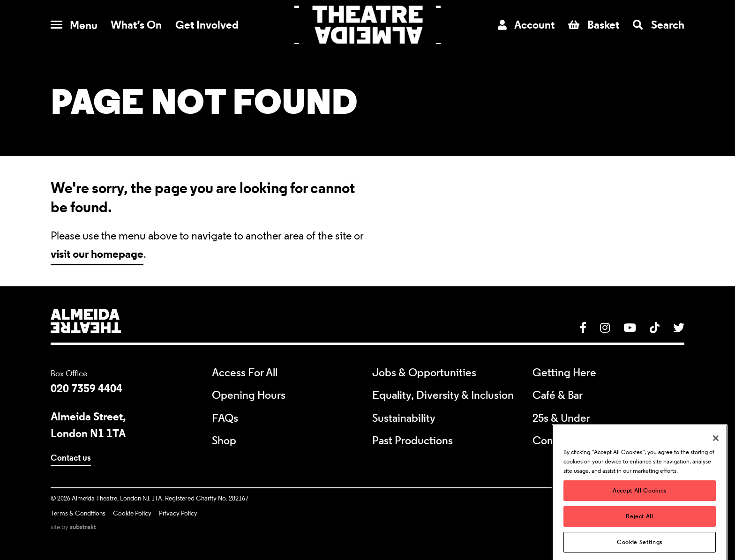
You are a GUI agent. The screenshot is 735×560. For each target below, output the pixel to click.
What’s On (136, 25)
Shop (224, 441)
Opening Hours (249, 396)
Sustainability (404, 418)
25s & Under (561, 418)
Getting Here (564, 373)
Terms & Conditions (78, 514)
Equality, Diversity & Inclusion (443, 396)
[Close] (716, 450)
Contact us (71, 458)
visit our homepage (97, 254)
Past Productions (412, 441)
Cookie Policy (132, 514)
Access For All (245, 373)
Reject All (640, 527)
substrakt (83, 527)
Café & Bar (558, 396)
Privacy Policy (178, 514)
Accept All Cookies (640, 502)
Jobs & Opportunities (424, 373)
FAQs (225, 418)
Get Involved (207, 25)
